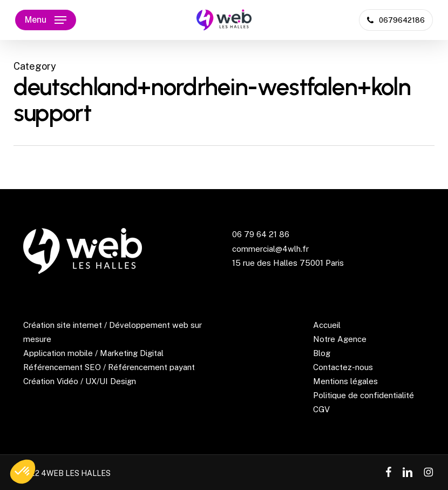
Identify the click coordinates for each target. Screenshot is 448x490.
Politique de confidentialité (364, 395)
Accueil (327, 325)
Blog (322, 353)
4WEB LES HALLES (76, 473)
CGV (321, 409)
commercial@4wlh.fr (270, 249)
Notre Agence (340, 339)
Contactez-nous (343, 367)
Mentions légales (345, 381)
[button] (46, 20)
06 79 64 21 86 (261, 234)
